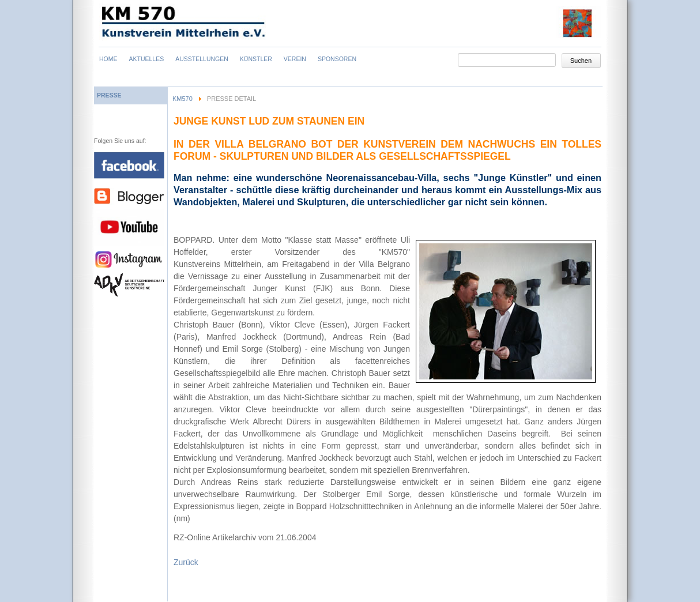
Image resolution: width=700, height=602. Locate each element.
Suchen (581, 61)
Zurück (186, 562)
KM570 (182, 99)
